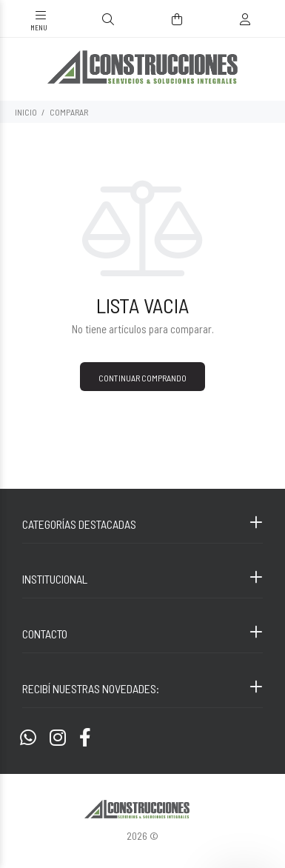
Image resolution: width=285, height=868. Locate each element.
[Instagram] (58, 737)
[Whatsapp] (28, 737)
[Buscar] (108, 20)
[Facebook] (85, 737)
